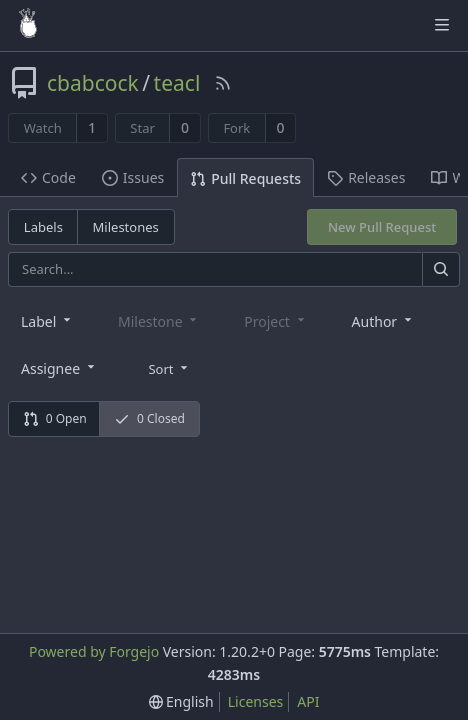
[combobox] (47, 320)
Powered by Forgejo (94, 651)
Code (48, 177)
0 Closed (149, 418)
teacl (177, 83)
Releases (366, 177)
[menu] (169, 367)
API (308, 701)
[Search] (441, 269)
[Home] (28, 25)
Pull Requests (245, 178)
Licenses (256, 701)
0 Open (55, 418)
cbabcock (93, 83)
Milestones (126, 227)
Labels (43, 227)
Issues (133, 177)
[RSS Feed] (223, 83)
